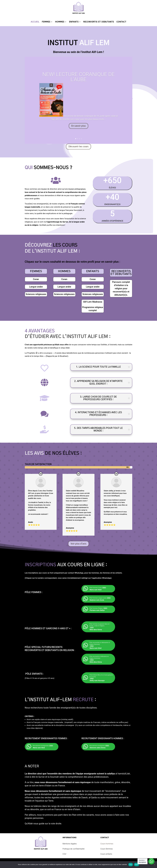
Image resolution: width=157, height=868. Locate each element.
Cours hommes (107, 844)
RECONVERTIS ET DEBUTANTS (99, 22)
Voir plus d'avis (78, 544)
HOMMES (60, 22)
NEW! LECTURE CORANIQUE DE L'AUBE (78, 77)
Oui (131, 864)
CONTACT (121, 22)
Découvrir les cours (78, 147)
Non (137, 864)
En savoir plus (78, 126)
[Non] (154, 865)
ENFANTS (74, 22)
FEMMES (46, 22)
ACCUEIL (35, 22)
